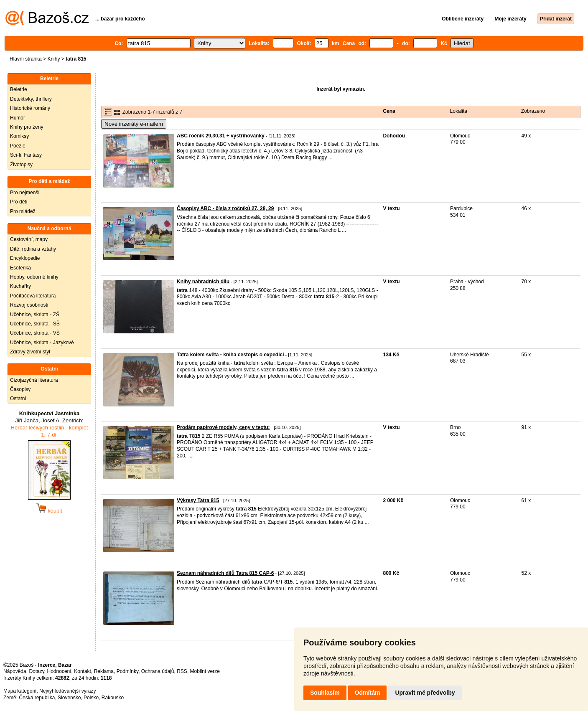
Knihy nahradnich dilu (203, 282)
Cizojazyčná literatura (34, 380)
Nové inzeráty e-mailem (134, 124)
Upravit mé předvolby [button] (425, 693)
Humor (18, 118)
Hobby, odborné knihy (34, 277)
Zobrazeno (533, 111)
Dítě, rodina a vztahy (33, 249)
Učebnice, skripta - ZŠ (35, 315)
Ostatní (18, 399)
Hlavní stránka (26, 59)
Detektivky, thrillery (31, 99)
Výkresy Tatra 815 (198, 500)
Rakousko (113, 698)
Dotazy (36, 671)
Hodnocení (59, 671)
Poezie (18, 146)
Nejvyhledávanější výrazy (67, 691)
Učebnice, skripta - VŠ (35, 333)
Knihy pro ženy (27, 127)
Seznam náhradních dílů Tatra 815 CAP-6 (225, 573)
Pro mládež (23, 211)
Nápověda (15, 671)
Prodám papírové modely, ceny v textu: (223, 427)
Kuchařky (20, 286)
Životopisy (21, 165)
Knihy (53, 59)
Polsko (91, 698)
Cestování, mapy (29, 239)
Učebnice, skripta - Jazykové (42, 343)
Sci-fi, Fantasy (26, 155)
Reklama (104, 671)
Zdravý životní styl (30, 352)
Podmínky (127, 671)
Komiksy (19, 136)
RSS (182, 671)
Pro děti (19, 202)
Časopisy (20, 389)
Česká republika (37, 698)
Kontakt (83, 671)
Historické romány (30, 108)
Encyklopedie (25, 258)
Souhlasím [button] (325, 693)
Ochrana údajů (158, 671)
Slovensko (69, 698)
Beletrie (19, 89)
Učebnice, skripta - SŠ (35, 324)
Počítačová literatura (33, 296)
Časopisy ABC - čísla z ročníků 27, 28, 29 (225, 208)
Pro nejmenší (25, 193)
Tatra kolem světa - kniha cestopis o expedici (230, 355)
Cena (389, 111)
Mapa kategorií (20, 691)
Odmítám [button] (368, 693)
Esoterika (20, 268)
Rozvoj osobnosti (29, 305)
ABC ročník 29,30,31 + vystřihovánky (221, 136)
